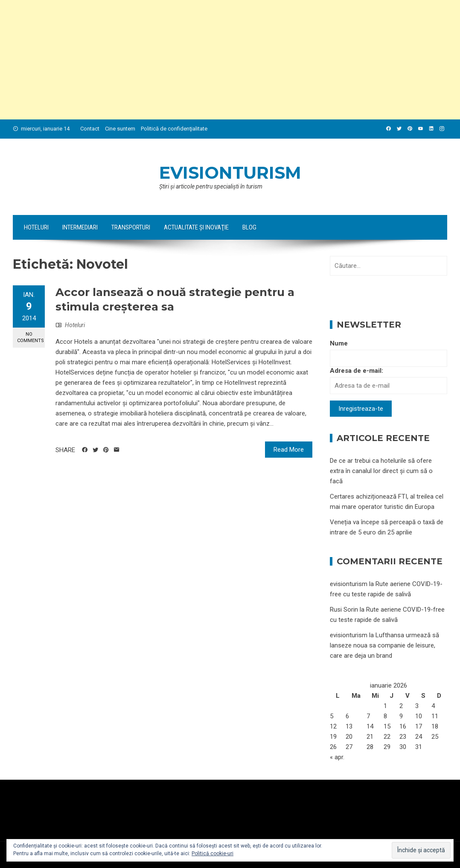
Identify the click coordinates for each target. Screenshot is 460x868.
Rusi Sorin (344, 610)
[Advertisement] (230, 60)
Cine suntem (120, 129)
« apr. (337, 757)
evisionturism (230, 173)
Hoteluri (36, 227)
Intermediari (80, 227)
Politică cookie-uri (213, 853)
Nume (339, 343)
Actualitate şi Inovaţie (196, 227)
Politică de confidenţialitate (174, 129)
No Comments (31, 337)
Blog (249, 227)
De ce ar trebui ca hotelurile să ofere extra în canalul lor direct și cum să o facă (381, 471)
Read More (289, 450)
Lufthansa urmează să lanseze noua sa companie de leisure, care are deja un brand (384, 645)
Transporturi (131, 227)
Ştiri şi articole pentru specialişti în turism (211, 186)
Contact (90, 129)
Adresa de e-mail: (357, 371)
